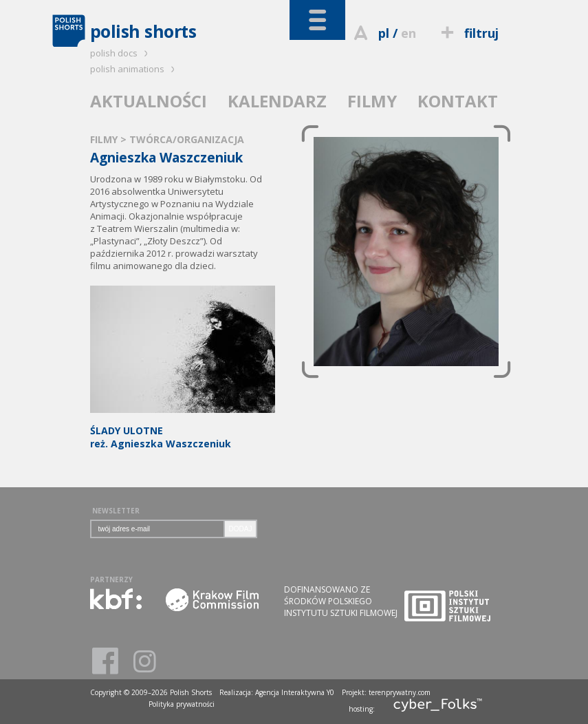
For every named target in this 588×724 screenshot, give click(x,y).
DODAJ (241, 529)
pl (384, 33)
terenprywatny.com (400, 692)
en (409, 33)
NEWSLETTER (116, 511)
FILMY (372, 101)
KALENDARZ (277, 101)
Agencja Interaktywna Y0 (295, 692)
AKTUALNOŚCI (149, 101)
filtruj (467, 33)
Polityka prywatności (182, 704)
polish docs (121, 53)
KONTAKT (458, 101)
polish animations (134, 69)
